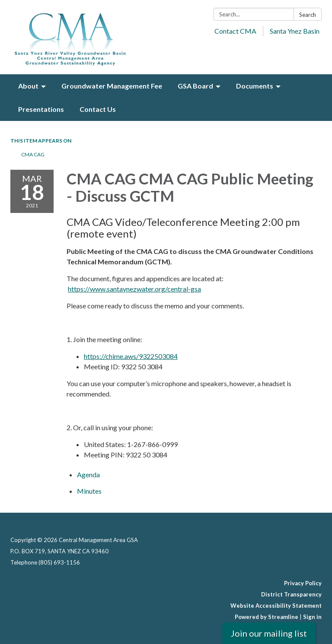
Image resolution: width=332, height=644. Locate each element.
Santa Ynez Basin (295, 31)
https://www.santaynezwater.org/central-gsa (134, 289)
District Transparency (291, 594)
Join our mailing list (269, 633)
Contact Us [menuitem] (98, 109)
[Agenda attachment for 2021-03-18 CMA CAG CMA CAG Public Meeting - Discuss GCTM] (88, 474)
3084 (170, 356)
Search (308, 15)
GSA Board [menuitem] (195, 86)
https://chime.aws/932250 (123, 356)
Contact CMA (235, 31)
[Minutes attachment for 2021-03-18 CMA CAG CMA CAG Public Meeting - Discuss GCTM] (89, 491)
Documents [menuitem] (255, 86)
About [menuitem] (28, 86)
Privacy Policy (303, 583)
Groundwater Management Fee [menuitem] (112, 86)
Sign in (312, 617)
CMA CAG (33, 154)
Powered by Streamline (267, 617)
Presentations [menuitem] (41, 109)
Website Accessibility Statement (276, 606)
